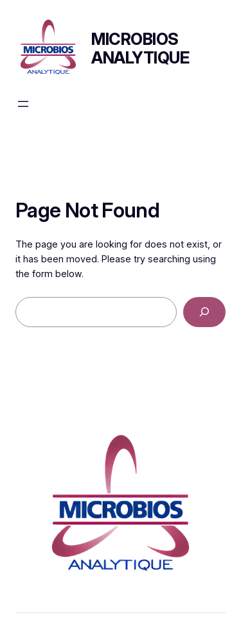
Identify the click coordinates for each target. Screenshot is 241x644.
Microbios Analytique (140, 48)
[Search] (204, 312)
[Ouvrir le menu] (23, 104)
